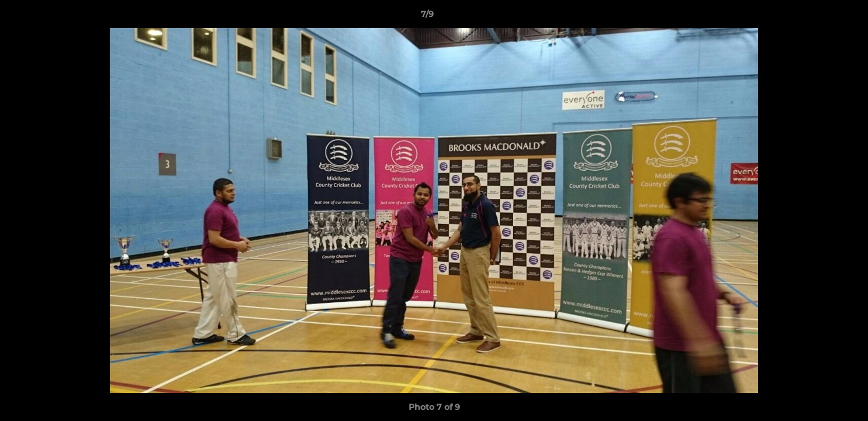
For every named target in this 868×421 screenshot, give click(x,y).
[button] (819, 17)
